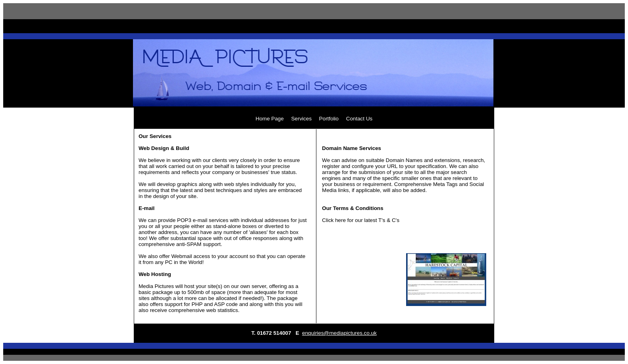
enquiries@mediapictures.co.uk (339, 333)
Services (301, 119)
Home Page (270, 119)
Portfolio (329, 119)
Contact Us (359, 119)
